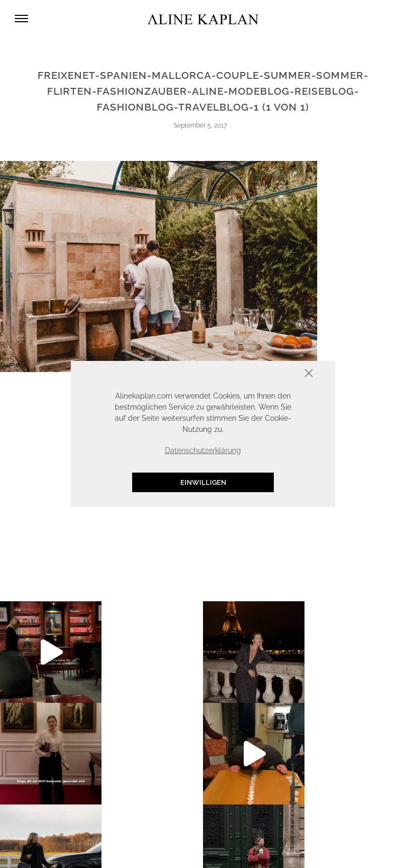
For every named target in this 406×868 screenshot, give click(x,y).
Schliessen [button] (276, 374)
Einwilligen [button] (203, 482)
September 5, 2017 (200, 125)
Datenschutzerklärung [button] (203, 450)
